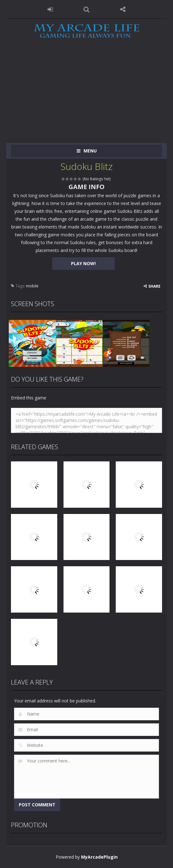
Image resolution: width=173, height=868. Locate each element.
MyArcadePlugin (99, 857)
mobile (32, 286)
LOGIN (50, 9)
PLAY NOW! (83, 263)
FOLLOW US (123, 9)
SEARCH (87, 9)
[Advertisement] (86, 96)
